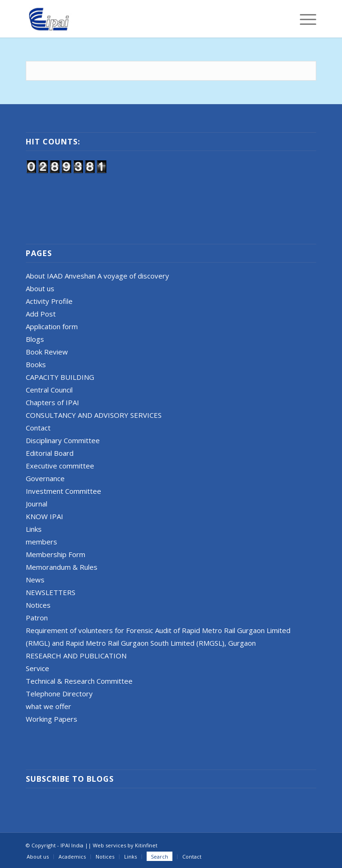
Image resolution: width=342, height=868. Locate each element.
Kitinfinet (146, 845)
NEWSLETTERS (51, 592)
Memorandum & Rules (62, 567)
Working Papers (52, 719)
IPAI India (72, 845)
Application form (52, 326)
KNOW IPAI (45, 516)
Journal (37, 504)
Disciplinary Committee (63, 440)
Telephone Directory (59, 694)
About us (40, 288)
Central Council (49, 390)
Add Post (41, 314)
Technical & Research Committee (79, 681)
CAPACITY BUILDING (60, 377)
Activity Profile (49, 301)
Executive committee (60, 466)
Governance (45, 478)
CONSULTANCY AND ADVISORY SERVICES (94, 415)
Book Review (47, 352)
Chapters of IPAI (52, 402)
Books (36, 364)
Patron (37, 618)
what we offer (48, 706)
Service (37, 668)
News (35, 580)
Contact (38, 428)
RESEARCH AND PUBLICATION (76, 656)
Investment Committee (63, 491)
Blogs (35, 339)
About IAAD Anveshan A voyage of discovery (97, 276)
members (41, 542)
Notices (38, 605)
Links (34, 529)
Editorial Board (50, 453)
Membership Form (56, 554)
